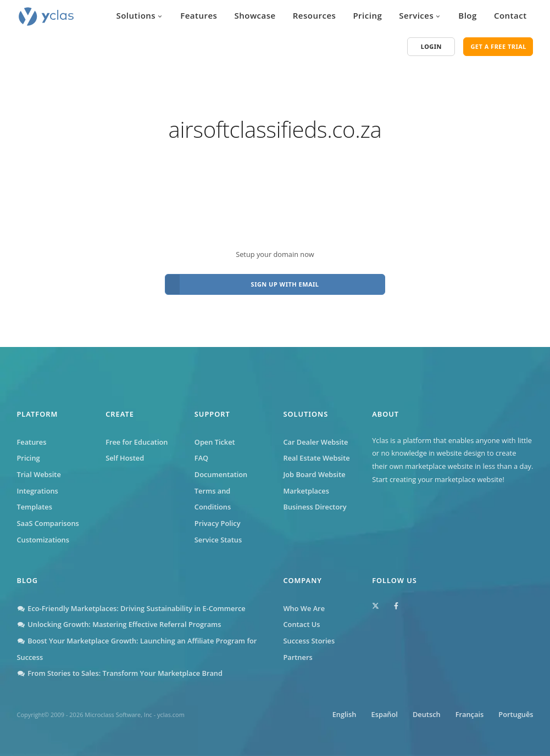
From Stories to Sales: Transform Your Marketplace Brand (120, 673)
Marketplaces (306, 491)
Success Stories (309, 641)
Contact (510, 15)
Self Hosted (125, 458)
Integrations (38, 491)
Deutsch (427, 714)
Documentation (221, 474)
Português (516, 714)
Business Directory (315, 507)
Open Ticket (215, 442)
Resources (315, 15)
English (345, 714)
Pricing (367, 15)
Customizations (43, 540)
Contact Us (302, 624)
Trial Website (39, 474)
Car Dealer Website (315, 442)
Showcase (255, 15)
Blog (468, 15)
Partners (298, 657)
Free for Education (137, 442)
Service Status (218, 540)
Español (385, 714)
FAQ (201, 458)
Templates (35, 507)
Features (199, 15)
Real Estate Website (316, 458)
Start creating (394, 479)
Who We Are (304, 608)
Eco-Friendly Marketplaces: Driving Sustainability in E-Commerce (131, 608)
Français (470, 714)
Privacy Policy (218, 523)
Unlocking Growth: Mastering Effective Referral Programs (119, 624)
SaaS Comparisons (48, 523)
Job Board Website (314, 474)
